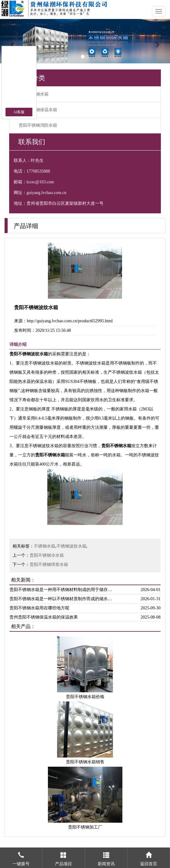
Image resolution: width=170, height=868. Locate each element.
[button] (13, 41)
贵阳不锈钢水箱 (34, 94)
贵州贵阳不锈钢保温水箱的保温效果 (44, 617)
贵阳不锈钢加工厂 (85, 827)
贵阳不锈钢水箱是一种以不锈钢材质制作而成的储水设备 (62, 599)
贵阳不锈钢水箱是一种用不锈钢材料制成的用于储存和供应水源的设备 (62, 590)
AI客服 (19, 112)
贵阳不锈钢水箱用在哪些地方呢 (39, 608)
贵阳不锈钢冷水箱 (47, 555)
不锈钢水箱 (45, 546)
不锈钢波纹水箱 (71, 546)
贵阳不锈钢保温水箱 (38, 110)
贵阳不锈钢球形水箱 (49, 565)
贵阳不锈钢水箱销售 (85, 762)
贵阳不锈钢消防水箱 (38, 125)
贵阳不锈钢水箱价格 (85, 697)
